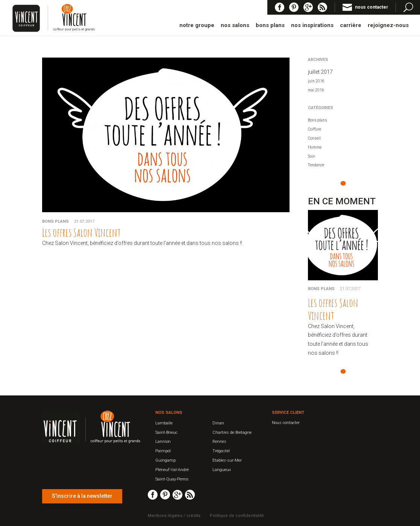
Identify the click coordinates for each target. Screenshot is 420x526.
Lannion (163, 442)
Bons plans (55, 221)
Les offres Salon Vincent (81, 232)
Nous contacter (286, 423)
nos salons (235, 26)
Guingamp (165, 460)
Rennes (219, 442)
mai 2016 (316, 90)
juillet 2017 (320, 72)
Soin (312, 156)
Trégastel (221, 451)
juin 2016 (316, 81)
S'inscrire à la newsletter (82, 496)
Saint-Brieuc (166, 433)
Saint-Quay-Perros (172, 479)
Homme (315, 147)
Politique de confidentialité (237, 516)
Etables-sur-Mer (227, 460)
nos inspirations (312, 26)
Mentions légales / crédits (174, 516)
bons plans (270, 26)
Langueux (222, 470)
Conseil (314, 138)
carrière (351, 26)
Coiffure (315, 129)
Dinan (218, 423)
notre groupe (197, 26)
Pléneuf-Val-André (172, 470)
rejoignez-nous (388, 26)
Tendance (316, 165)
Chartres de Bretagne (232, 433)
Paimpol (163, 451)
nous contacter (371, 7)
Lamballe (164, 423)
